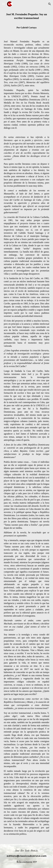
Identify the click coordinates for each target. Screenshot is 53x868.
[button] (3, 4)
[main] (27, 426)
